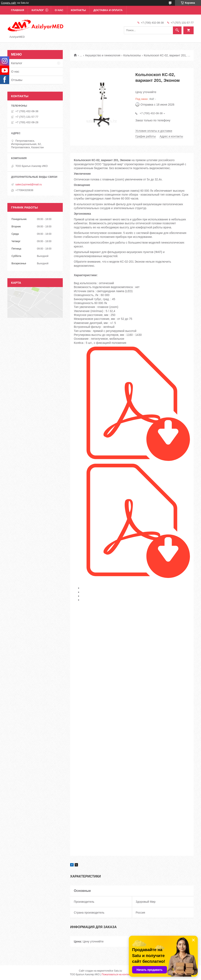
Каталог (38, 10)
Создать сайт (9, 3)
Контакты (78, 10)
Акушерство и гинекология (103, 55)
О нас (59, 10)
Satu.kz (118, 971)
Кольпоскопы (132, 55)
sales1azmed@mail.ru (29, 184)
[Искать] (177, 30)
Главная (18, 10)
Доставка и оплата (108, 10)
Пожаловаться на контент (116, 974)
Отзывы (17, 80)
